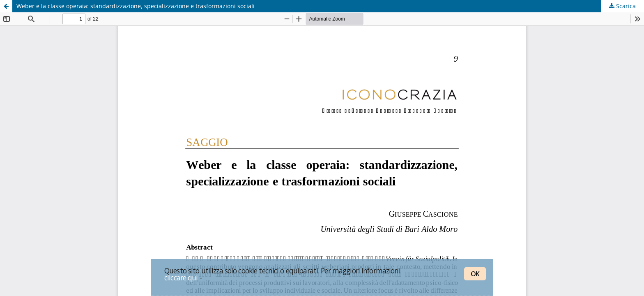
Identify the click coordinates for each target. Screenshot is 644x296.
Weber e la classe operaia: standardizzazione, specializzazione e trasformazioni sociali (136, 6)
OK (475, 274)
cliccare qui (181, 277)
